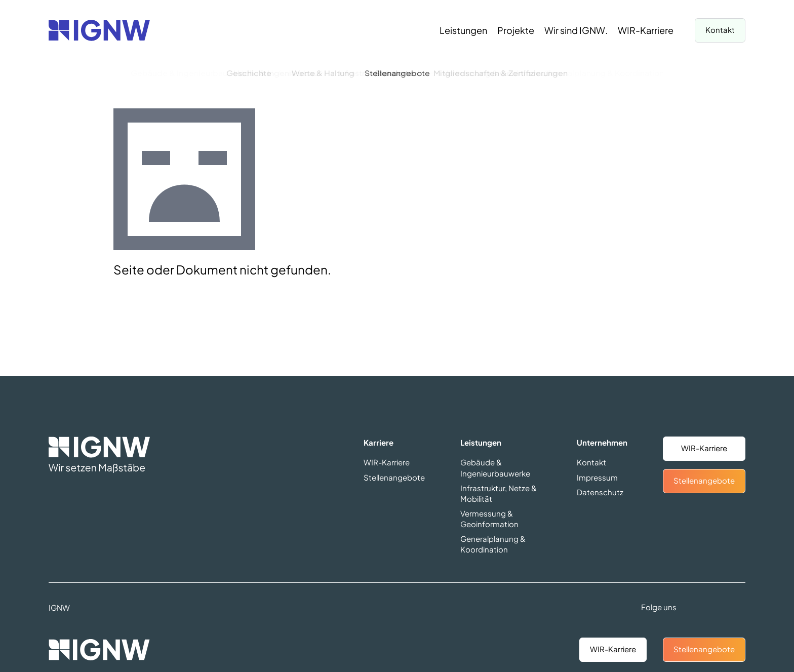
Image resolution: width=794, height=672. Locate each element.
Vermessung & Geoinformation (489, 519)
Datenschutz (600, 492)
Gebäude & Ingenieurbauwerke (495, 467)
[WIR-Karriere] (646, 30)
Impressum (597, 477)
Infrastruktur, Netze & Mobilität (499, 493)
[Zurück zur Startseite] (99, 30)
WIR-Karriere (613, 649)
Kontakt (720, 30)
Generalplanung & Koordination (493, 544)
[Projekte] (516, 30)
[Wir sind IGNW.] (576, 30)
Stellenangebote (704, 649)
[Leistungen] (463, 30)
